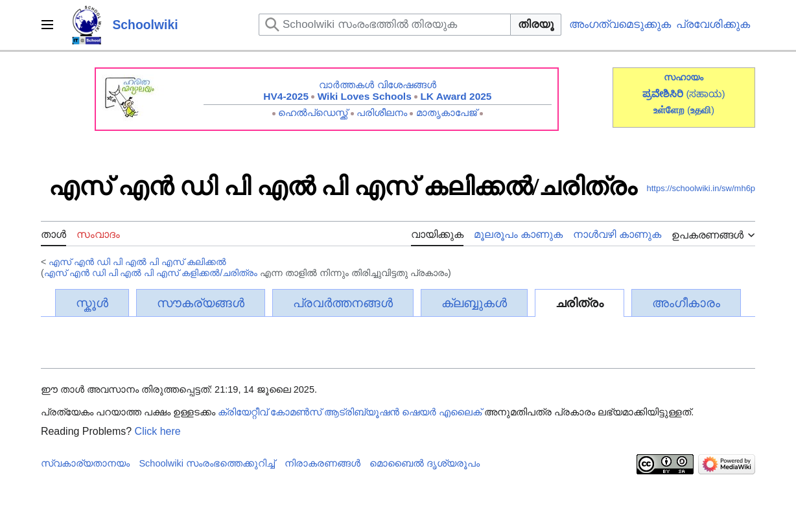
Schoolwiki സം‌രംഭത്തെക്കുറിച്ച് (207, 463)
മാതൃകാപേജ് (447, 112)
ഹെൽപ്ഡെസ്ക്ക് (313, 112)
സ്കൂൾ (92, 303)
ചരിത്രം (579, 303)
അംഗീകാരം (686, 303)
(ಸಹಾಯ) (705, 94)
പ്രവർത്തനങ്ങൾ (343, 303)
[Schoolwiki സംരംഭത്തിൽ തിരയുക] (385, 25)
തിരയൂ (536, 24)
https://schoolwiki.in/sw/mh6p (701, 188)
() (701, 110)
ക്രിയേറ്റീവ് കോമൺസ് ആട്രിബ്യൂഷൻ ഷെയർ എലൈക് (350, 412)
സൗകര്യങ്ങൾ (201, 303)
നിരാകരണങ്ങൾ (322, 463)
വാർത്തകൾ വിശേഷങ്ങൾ (377, 85)
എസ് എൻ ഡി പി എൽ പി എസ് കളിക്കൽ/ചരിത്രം (151, 273)
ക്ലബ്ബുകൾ (474, 303)
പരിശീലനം (382, 112)
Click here (158, 431)
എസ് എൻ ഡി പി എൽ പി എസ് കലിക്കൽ (137, 262)
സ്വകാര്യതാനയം (85, 463)
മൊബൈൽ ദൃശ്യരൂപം (425, 463)
